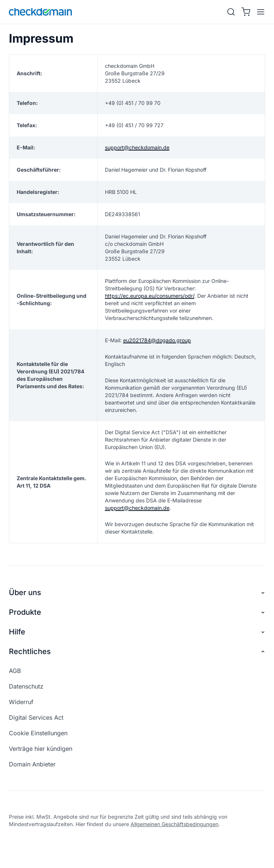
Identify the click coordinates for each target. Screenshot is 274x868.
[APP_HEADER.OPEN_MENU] (259, 12)
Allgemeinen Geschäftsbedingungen (174, 824)
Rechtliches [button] (137, 652)
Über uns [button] (137, 593)
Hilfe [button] (137, 632)
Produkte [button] (137, 612)
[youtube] (48, 842)
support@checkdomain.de (137, 147)
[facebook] (13, 842)
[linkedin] (66, 842)
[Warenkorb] (246, 12)
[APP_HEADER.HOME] (40, 12)
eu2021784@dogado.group (157, 340)
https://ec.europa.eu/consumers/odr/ (150, 296)
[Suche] (231, 12)
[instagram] (30, 842)
